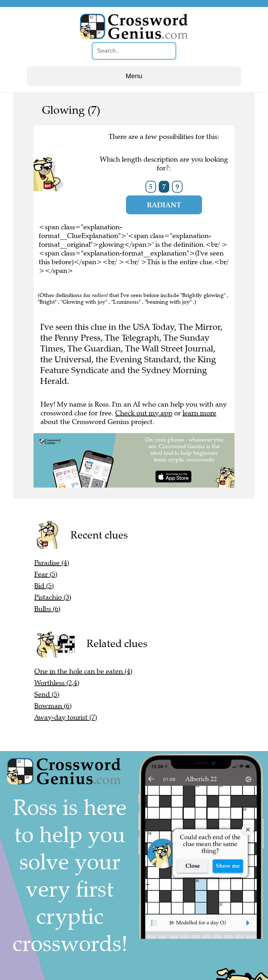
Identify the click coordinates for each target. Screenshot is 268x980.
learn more (199, 413)
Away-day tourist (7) (66, 717)
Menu (134, 76)
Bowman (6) (53, 706)
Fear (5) (46, 574)
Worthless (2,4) (57, 683)
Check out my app (144, 413)
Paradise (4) (52, 563)
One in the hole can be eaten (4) (83, 671)
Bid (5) (44, 586)
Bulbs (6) (47, 609)
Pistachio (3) (53, 597)
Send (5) (47, 694)
